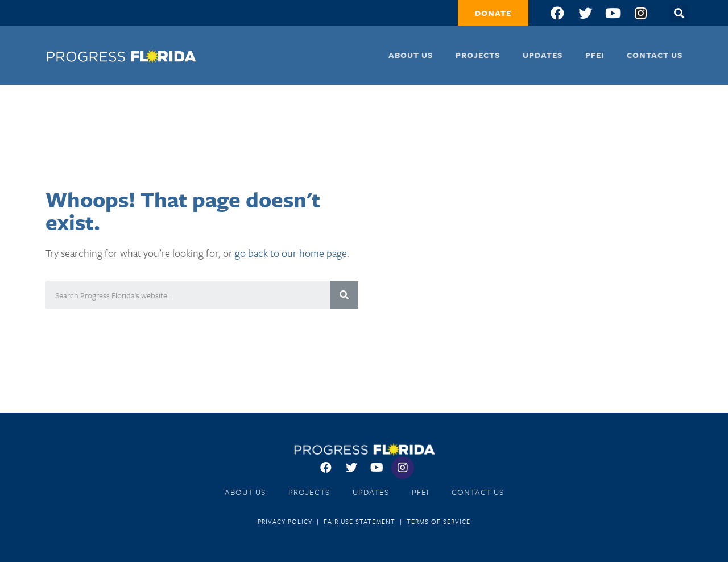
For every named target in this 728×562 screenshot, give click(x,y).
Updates (543, 55)
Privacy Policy (285, 521)
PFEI (595, 55)
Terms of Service (439, 521)
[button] (493, 13)
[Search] (344, 295)
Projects (478, 55)
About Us (411, 55)
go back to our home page (291, 253)
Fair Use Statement (359, 521)
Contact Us (655, 55)
